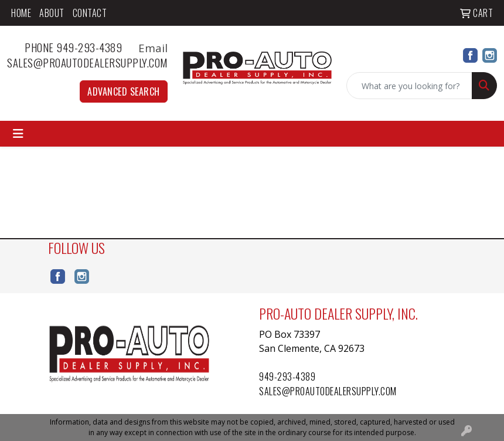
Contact (90, 13)
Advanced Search (124, 91)
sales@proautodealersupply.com (87, 62)
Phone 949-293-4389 (80, 47)
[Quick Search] (409, 86)
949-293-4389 (287, 376)
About (52, 13)
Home (21, 13)
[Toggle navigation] (18, 134)
